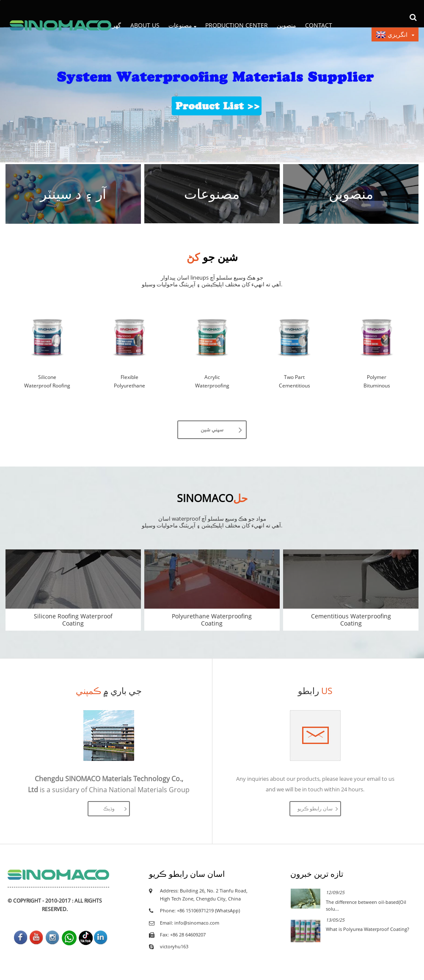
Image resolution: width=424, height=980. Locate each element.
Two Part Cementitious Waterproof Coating (295, 382)
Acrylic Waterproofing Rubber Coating (212, 382)
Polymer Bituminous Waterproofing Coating (377, 382)
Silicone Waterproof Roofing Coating (47, 382)
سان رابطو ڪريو (315, 808)
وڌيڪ (109, 808)
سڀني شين (212, 430)
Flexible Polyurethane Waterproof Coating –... (129, 382)
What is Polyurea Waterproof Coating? (368, 929)
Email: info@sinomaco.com (190, 923)
